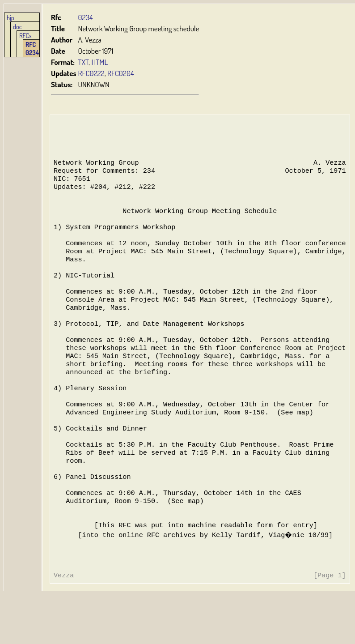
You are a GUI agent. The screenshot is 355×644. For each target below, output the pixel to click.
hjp (11, 17)
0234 (86, 17)
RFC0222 (91, 73)
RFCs (25, 35)
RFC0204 (121, 73)
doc (17, 26)
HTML (99, 62)
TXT (84, 62)
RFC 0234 (32, 48)
